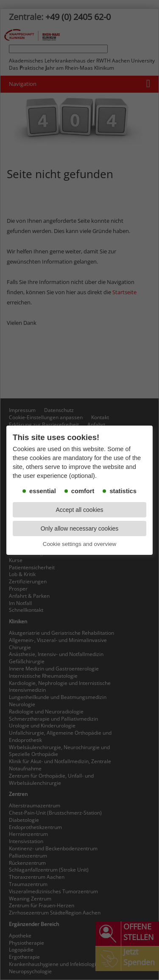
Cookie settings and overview (79, 544)
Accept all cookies (79, 510)
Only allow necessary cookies (80, 528)
